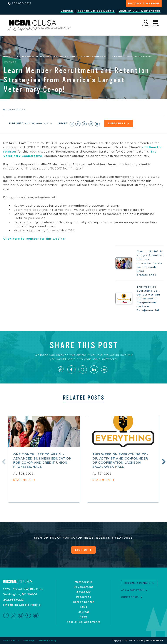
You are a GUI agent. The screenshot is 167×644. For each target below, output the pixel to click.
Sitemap (29, 640)
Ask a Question (132, 589)
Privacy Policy (48, 640)
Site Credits (11, 640)
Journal (67, 11)
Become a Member (144, 4)
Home (7, 57)
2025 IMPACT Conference (139, 11)
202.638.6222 (13, 599)
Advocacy (83, 591)
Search (146, 26)
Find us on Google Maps (20, 604)
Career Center (83, 601)
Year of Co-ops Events (96, 11)
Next (163, 461)
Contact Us (130, 597)
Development (83, 586)
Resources (84, 596)
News (83, 616)
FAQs (84, 606)
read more (23, 479)
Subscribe (117, 124)
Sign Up (82, 550)
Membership (84, 581)
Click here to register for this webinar (34, 238)
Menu (156, 26)
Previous (3, 461)
